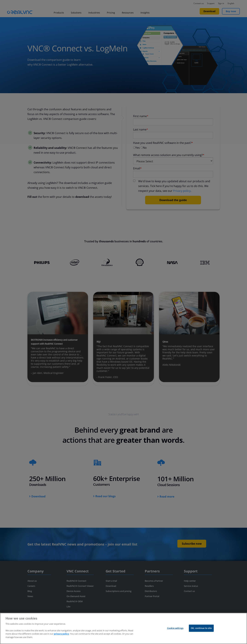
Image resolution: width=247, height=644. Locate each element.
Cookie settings (175, 634)
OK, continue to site (201, 634)
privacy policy (61, 639)
